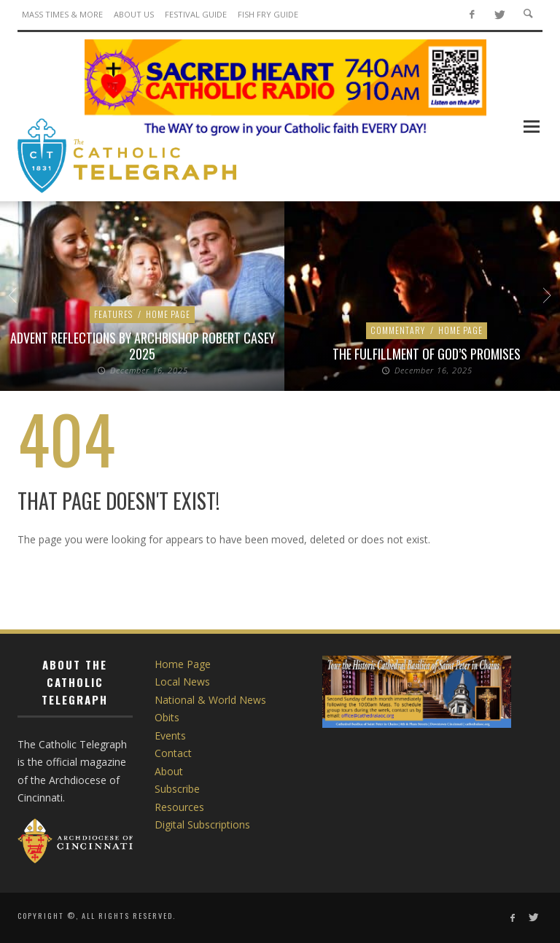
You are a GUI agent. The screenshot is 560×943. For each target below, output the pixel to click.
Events (170, 736)
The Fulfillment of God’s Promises (427, 354)
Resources (179, 807)
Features (113, 314)
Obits (167, 717)
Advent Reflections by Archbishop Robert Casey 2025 (143, 346)
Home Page (168, 314)
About (169, 771)
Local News (182, 682)
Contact (173, 753)
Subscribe (177, 789)
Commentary (398, 330)
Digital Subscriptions (202, 824)
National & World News (210, 700)
